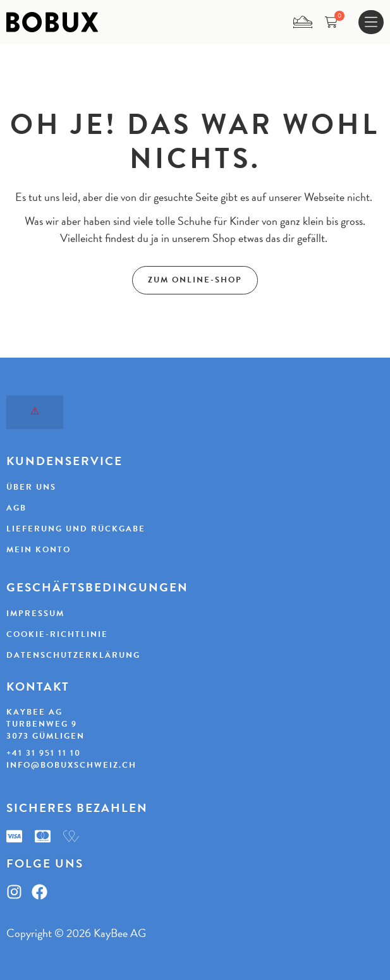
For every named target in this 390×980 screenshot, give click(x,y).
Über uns (31, 487)
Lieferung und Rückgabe (76, 529)
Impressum (35, 614)
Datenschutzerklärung (73, 655)
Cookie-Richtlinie (57, 634)
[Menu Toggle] (371, 22)
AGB (16, 508)
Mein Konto (39, 550)
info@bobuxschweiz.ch (71, 765)
